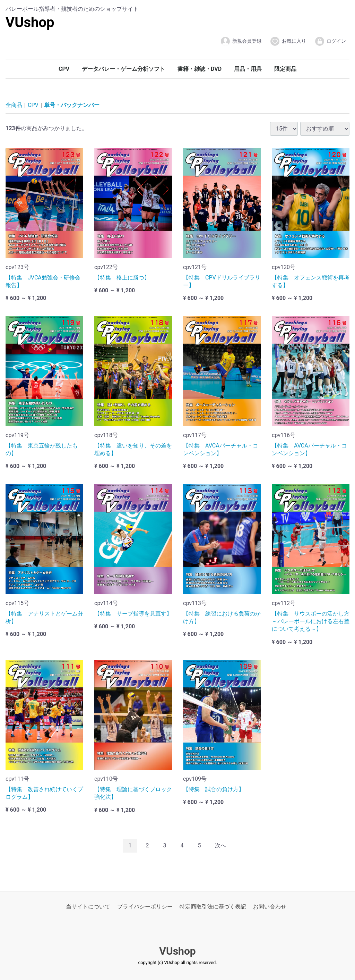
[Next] (220, 846)
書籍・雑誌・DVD (200, 69)
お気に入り (288, 41)
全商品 (14, 105)
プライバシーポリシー (145, 906)
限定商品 (285, 69)
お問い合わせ (270, 906)
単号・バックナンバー (72, 105)
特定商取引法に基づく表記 (213, 906)
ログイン (330, 41)
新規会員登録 (241, 41)
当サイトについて (88, 906)
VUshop (30, 22)
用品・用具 (248, 69)
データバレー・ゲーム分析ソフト (123, 69)
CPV (64, 69)
